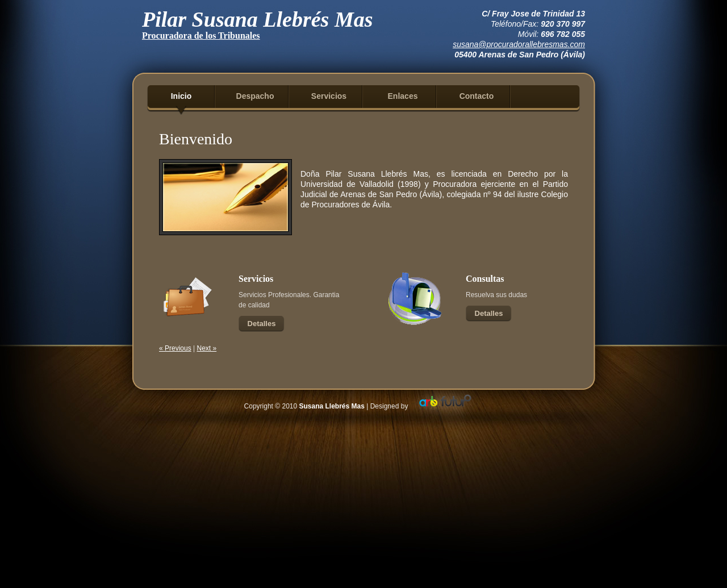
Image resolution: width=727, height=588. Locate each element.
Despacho (255, 96)
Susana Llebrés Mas (332, 406)
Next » (207, 348)
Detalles (262, 324)
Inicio (181, 96)
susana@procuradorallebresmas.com (519, 44)
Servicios (329, 96)
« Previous (175, 348)
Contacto (477, 96)
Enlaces (403, 96)
